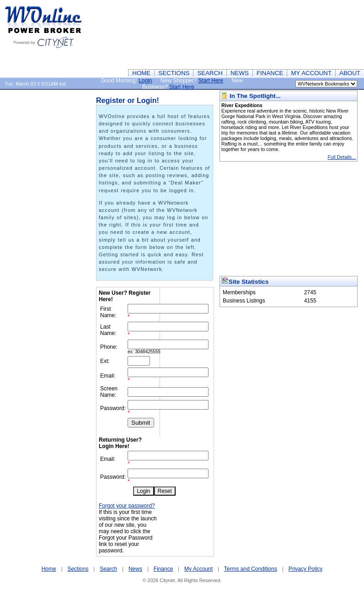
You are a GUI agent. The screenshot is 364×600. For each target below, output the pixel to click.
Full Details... (342, 157)
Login (145, 81)
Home (49, 569)
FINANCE (270, 73)
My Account (198, 569)
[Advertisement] (318, 34)
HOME (141, 73)
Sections (78, 569)
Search (108, 569)
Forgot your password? (127, 506)
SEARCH (210, 73)
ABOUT (350, 73)
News (135, 569)
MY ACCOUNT (311, 73)
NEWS (240, 73)
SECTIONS (174, 73)
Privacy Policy (306, 569)
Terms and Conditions (251, 569)
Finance (163, 569)
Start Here (211, 81)
